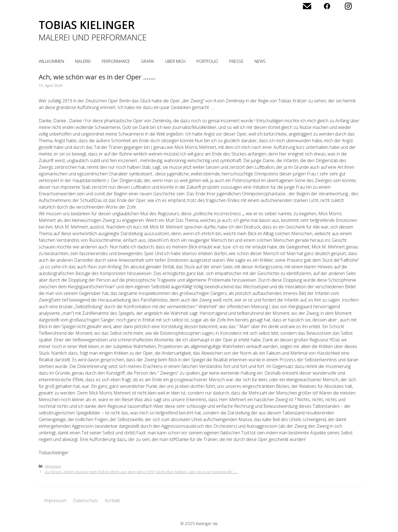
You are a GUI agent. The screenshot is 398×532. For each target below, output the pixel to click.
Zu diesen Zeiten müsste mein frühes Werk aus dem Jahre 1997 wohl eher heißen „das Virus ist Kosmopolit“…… (142, 472)
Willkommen (51, 61)
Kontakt (112, 500)
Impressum (55, 500)
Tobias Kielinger (87, 25)
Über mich (175, 61)
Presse (236, 61)
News (260, 61)
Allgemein (53, 466)
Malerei (83, 61)
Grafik (147, 61)
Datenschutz (86, 500)
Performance (116, 61)
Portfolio (207, 61)
